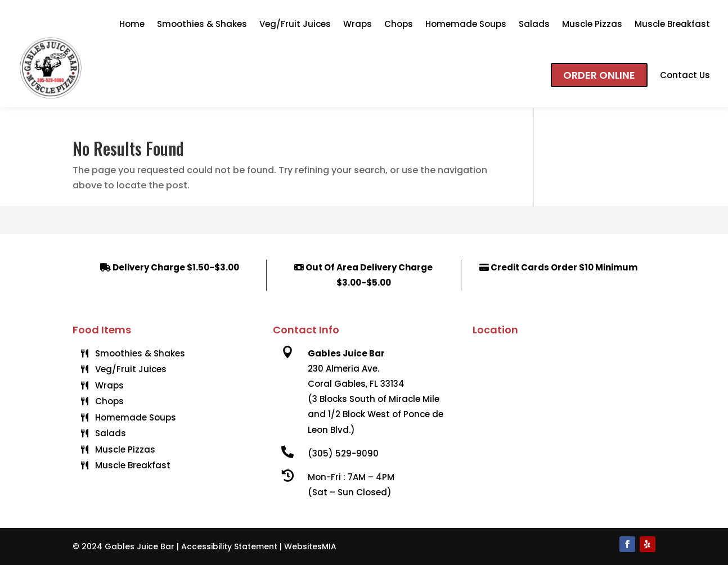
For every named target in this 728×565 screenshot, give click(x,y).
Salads (534, 24)
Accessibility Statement (229, 546)
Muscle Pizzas (592, 24)
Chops (399, 24)
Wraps (358, 24)
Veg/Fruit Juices (295, 24)
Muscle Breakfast (672, 24)
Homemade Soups (466, 24)
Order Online (599, 75)
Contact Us (685, 75)
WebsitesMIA (310, 546)
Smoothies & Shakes (202, 24)
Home (132, 24)
